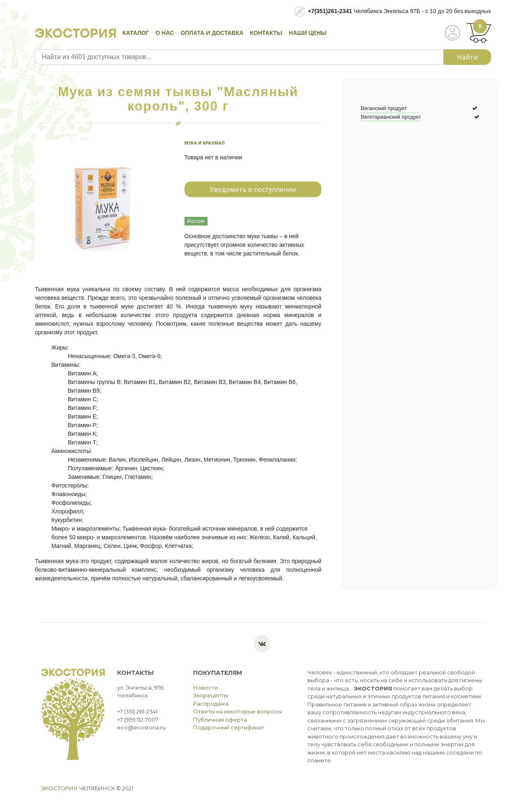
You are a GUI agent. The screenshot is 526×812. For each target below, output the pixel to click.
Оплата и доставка (212, 33)
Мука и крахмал (205, 143)
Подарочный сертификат (229, 727)
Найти (467, 57)
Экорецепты (211, 695)
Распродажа (211, 704)
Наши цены (308, 33)
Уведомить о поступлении (253, 189)
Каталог (136, 33)
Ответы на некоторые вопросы (238, 711)
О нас (165, 33)
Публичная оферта (220, 720)
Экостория (59, 788)
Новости (205, 688)
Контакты (266, 33)
